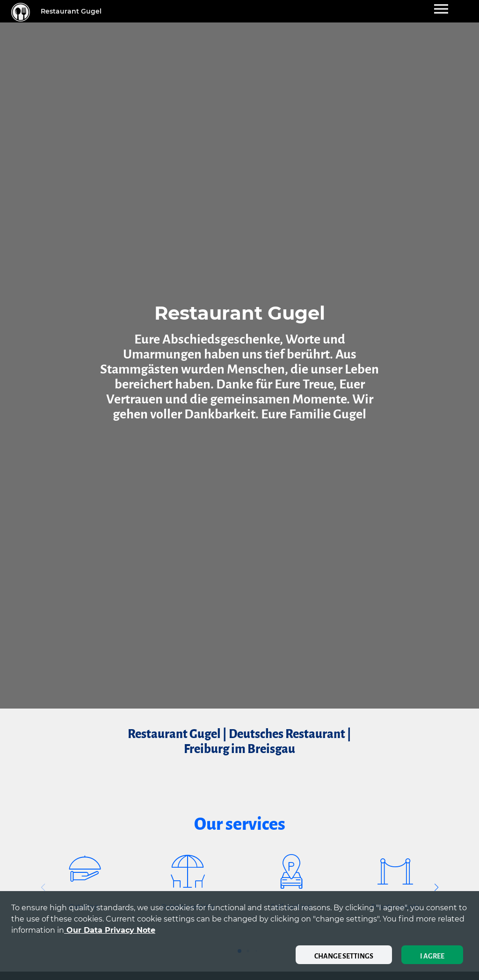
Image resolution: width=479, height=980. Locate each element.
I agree (432, 956)
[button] (436, 887)
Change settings (344, 956)
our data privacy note (110, 930)
